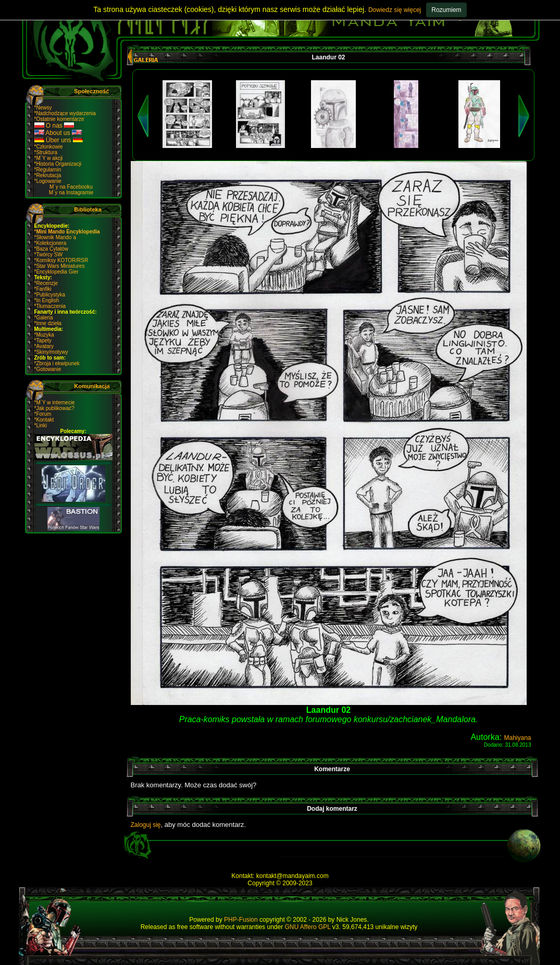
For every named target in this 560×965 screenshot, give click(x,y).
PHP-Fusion (241, 920)
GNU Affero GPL (307, 927)
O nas (54, 126)
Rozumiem (446, 10)
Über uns (59, 140)
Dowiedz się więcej (395, 10)
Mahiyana (517, 738)
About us (58, 133)
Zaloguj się (146, 825)
